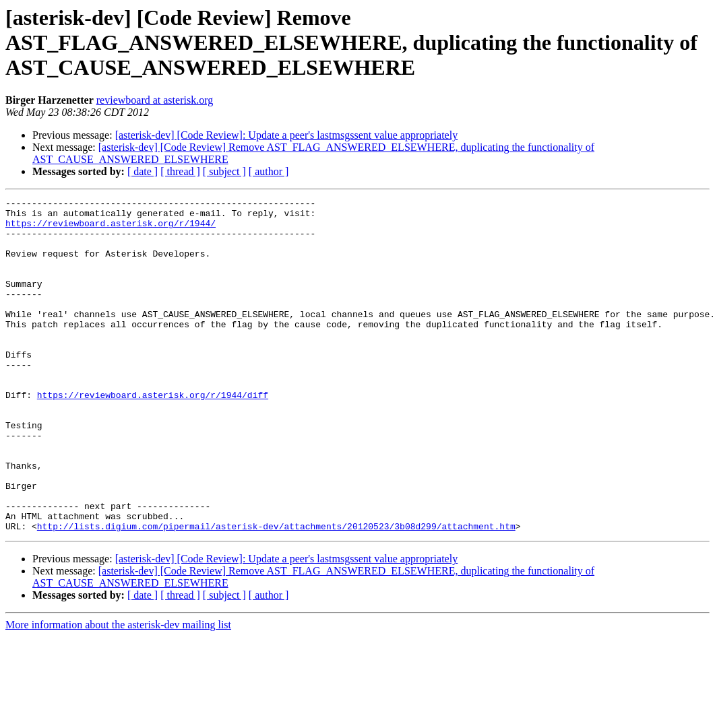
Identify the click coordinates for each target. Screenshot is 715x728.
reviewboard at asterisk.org (155, 100)
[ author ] (269, 171)
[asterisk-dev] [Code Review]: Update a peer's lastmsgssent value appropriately (287, 135)
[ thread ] (180, 171)
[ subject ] (224, 171)
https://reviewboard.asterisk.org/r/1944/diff (153, 435)
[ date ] (143, 171)
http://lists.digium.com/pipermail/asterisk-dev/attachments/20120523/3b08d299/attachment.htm (276, 593)
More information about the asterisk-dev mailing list (118, 691)
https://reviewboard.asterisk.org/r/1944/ (111, 229)
